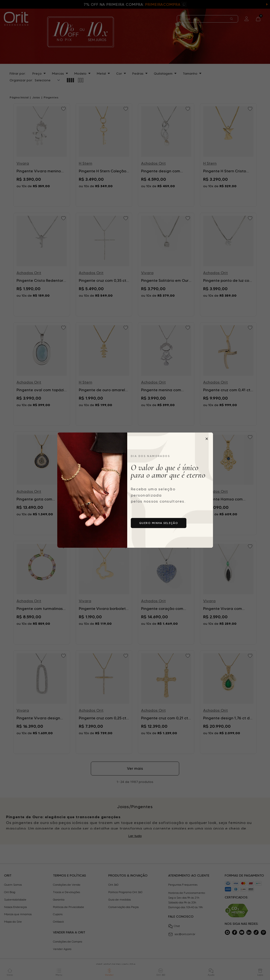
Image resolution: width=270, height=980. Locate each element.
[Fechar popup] (207, 439)
